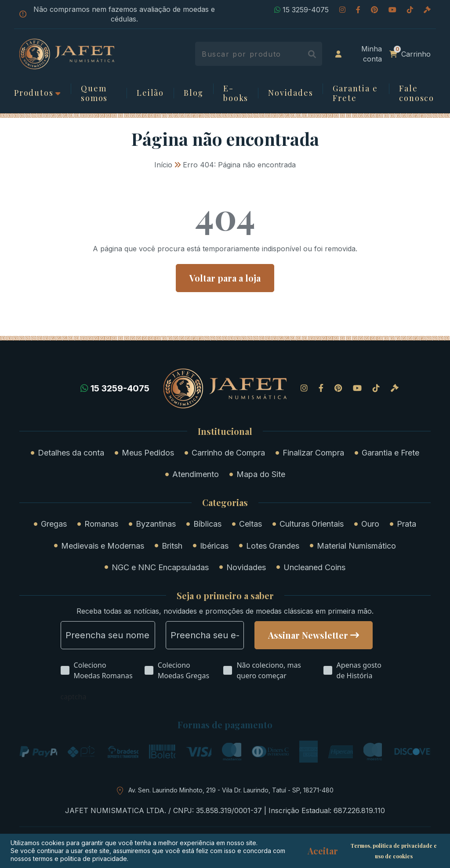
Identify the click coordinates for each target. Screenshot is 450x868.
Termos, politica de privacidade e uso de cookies (394, 851)
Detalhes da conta (71, 453)
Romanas (101, 524)
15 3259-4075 (301, 10)
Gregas (54, 524)
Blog (194, 93)
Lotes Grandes (273, 546)
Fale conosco (417, 93)
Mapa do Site (261, 474)
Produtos (34, 93)
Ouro (370, 524)
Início (163, 165)
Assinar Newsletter (308, 635)
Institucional (225, 431)
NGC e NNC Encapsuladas (160, 567)
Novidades (290, 93)
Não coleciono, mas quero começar (269, 670)
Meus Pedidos (148, 453)
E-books (236, 93)
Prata (406, 524)
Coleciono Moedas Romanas (103, 670)
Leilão (150, 93)
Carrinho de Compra (228, 453)
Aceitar (323, 851)
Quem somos (94, 93)
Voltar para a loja (225, 278)
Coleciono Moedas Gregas (183, 670)
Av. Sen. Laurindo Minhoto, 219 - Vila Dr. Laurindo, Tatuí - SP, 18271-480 (231, 790)
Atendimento (196, 474)
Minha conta (359, 54)
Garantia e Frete (355, 93)
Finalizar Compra (313, 453)
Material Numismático (356, 546)
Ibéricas (214, 546)
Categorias (225, 503)
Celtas (250, 524)
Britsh (172, 546)
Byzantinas (156, 524)
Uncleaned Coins (314, 567)
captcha (74, 697)
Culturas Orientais (312, 524)
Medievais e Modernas (103, 546)
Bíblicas (207, 524)
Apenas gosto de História (359, 670)
